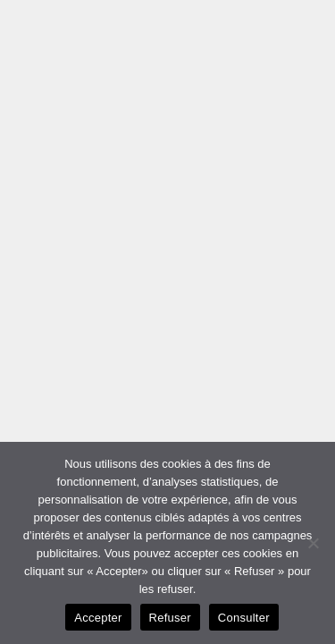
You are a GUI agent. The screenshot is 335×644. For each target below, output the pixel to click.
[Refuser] (313, 543)
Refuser (170, 618)
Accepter (98, 618)
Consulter (244, 618)
